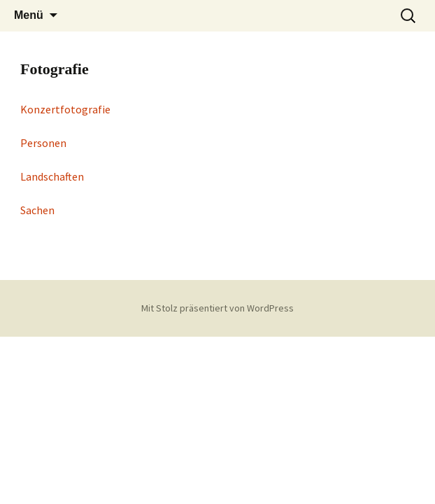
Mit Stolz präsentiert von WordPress (217, 308)
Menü (29, 15)
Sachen (37, 210)
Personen (43, 143)
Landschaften (52, 176)
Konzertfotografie (65, 109)
